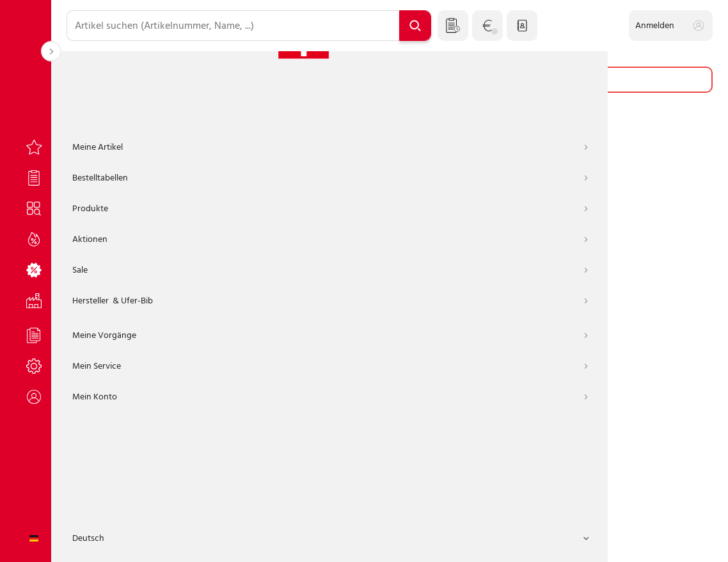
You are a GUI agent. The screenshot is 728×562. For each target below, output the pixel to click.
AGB (255, 541)
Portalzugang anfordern (329, 500)
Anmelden (390, 425)
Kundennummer (221, 208)
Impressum (299, 541)
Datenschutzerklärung (378, 541)
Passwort (208, 321)
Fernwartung (508, 541)
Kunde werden (426, 500)
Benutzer (207, 265)
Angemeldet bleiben (239, 385)
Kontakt (452, 541)
